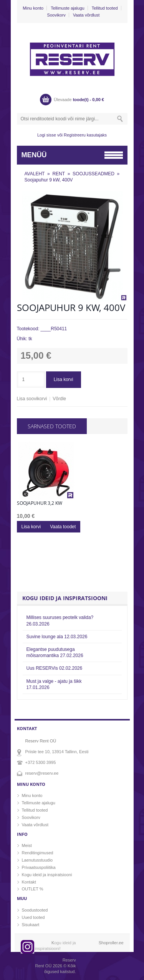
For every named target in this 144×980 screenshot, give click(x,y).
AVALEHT (35, 174)
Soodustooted (35, 910)
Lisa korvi (64, 379)
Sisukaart (31, 925)
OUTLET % (33, 889)
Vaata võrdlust (86, 15)
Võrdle (59, 399)
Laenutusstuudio (37, 860)
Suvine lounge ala (57, 637)
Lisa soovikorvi (32, 399)
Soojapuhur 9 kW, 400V (49, 180)
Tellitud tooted (105, 8)
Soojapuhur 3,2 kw (40, 503)
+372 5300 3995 (41, 762)
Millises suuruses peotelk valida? (60, 621)
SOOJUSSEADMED (94, 174)
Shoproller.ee (111, 943)
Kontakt (29, 882)
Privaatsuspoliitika (39, 867)
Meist (27, 845)
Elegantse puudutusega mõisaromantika (55, 652)
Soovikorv (56, 15)
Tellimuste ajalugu (67, 8)
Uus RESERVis (55, 668)
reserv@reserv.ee (42, 773)
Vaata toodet (63, 527)
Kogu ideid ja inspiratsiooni (47, 875)
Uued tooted (33, 917)
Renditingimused (38, 853)
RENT (59, 174)
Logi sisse (47, 135)
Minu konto (33, 8)
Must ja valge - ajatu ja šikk (54, 684)
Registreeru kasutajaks (85, 135)
